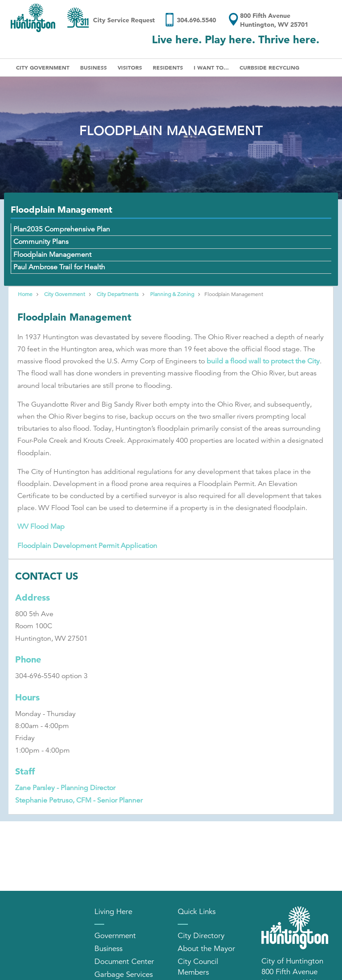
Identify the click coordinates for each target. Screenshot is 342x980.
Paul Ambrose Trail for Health (59, 267)
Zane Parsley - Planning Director (65, 788)
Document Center (124, 961)
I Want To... (211, 67)
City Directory (201, 936)
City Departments (118, 294)
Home (25, 294)
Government (115, 936)
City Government (43, 67)
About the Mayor (206, 949)
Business (94, 67)
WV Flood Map (41, 527)
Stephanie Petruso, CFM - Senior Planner (79, 800)
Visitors (130, 67)
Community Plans (41, 242)
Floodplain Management (52, 255)
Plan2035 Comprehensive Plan (62, 229)
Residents (168, 67)
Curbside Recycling (269, 67)
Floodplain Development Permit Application (87, 546)
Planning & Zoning (172, 294)
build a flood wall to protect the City (263, 361)
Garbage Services (124, 974)
